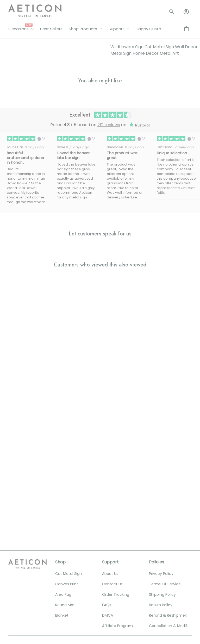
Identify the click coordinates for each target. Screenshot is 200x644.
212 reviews (109, 125)
